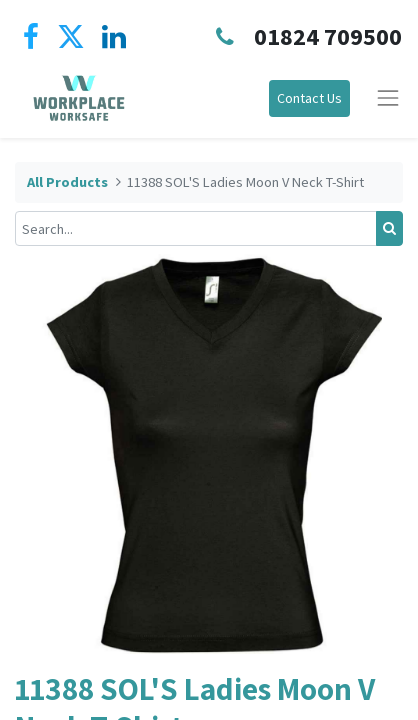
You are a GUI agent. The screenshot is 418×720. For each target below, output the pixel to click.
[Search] (389, 228)
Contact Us (309, 98)
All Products (67, 182)
